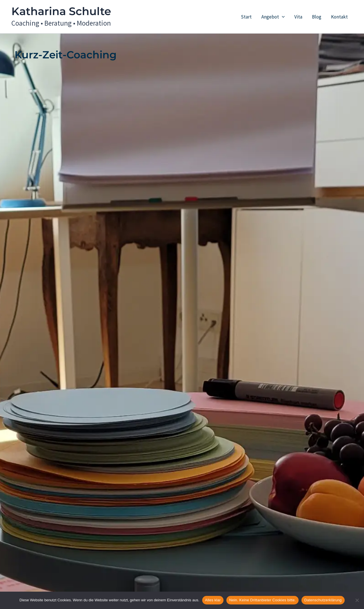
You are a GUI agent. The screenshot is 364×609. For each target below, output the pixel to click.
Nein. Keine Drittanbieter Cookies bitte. (262, 600)
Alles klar (213, 600)
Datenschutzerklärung (323, 600)
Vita (298, 17)
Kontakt (339, 17)
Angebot (273, 17)
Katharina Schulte (61, 11)
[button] (282, 17)
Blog (317, 17)
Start (246, 17)
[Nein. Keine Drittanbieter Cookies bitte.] (357, 600)
